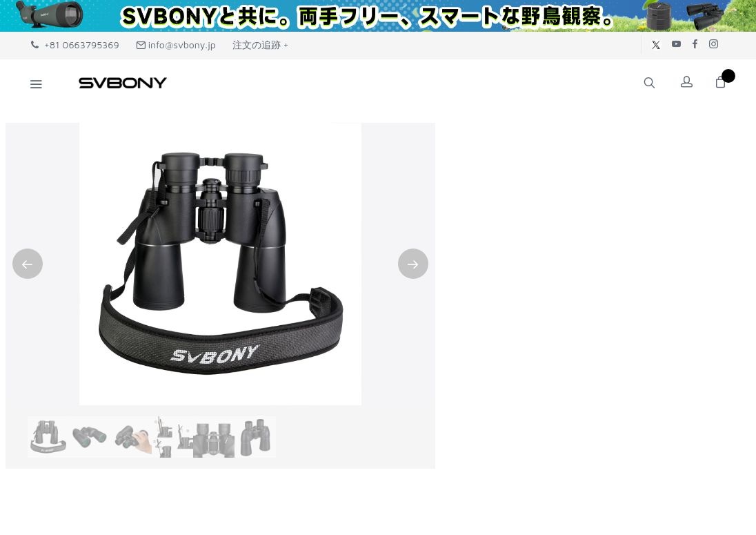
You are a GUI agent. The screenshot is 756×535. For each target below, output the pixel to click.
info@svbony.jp (176, 45)
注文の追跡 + (261, 45)
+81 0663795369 (75, 45)
